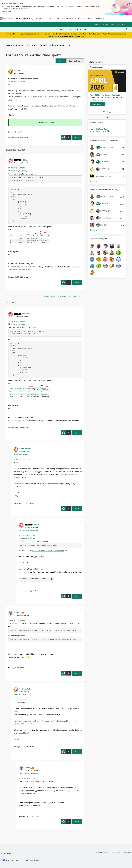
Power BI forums (15, 45)
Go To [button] (121, 24)
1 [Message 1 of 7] (15, 137)
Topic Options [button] (75, 61)
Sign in (105, 24)
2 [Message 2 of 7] (15, 668)
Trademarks (127, 852)
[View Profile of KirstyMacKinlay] (20, 71)
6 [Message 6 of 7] (21, 503)
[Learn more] (97, 104)
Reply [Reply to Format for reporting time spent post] (77, 137)
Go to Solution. (48, 122)
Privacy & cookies (102, 852)
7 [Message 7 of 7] (26, 591)
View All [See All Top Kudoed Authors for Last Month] (94, 230)
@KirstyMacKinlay (20, 171)
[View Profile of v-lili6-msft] (26, 160)
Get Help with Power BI (51, 45)
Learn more (7, 11)
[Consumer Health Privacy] (31, 860)
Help (113, 24)
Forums (39, 18)
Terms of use (115, 852)
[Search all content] (101, 29)
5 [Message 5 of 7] (15, 277)
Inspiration (49, 18)
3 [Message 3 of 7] (21, 747)
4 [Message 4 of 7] (26, 816)
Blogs (80, 18)
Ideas (59, 18)
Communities (69, 18)
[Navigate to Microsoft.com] (6, 18)
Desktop (72, 45)
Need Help (19, 132)
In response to (22, 454)
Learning (89, 18)
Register (96, 24)
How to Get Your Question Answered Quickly (100, 130)
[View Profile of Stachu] (17, 612)
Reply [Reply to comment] (77, 282)
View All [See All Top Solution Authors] (94, 181)
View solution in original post (20, 269)
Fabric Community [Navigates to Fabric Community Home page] (25, 18)
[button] (61, 61)
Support (99, 18)
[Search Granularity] (63, 29)
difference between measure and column (48, 551)
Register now (79, 36)
